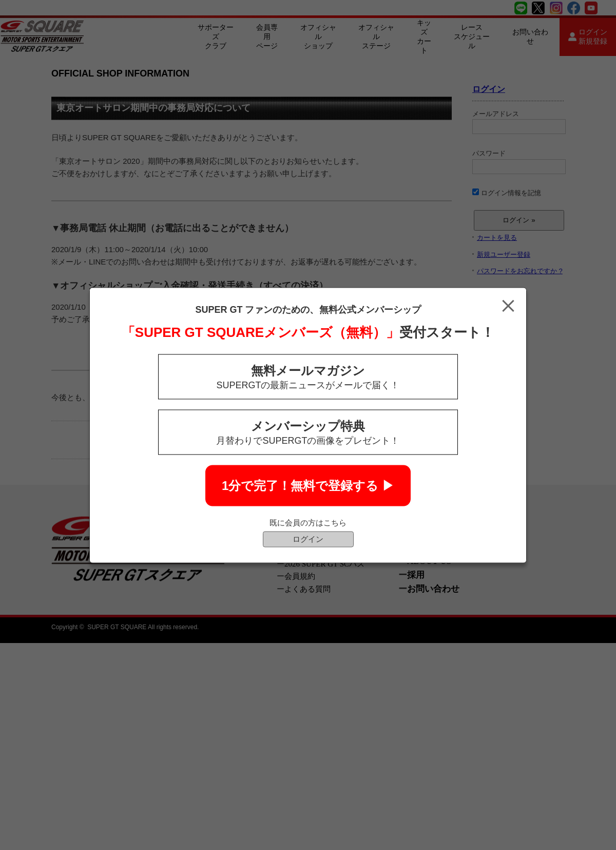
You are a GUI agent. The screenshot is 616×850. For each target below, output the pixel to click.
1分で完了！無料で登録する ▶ (308, 485)
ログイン (308, 539)
